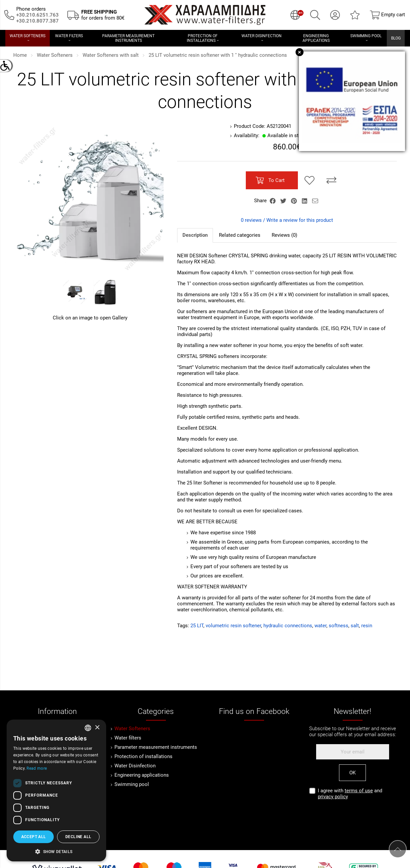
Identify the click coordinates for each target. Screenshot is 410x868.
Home (20, 55)
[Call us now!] (9, 15)
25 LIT (197, 626)
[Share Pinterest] (295, 201)
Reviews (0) (284, 235)
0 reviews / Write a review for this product (287, 220)
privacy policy (333, 797)
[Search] (315, 15)
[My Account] (335, 15)
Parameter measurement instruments (156, 747)
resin (367, 626)
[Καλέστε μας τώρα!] (37, 21)
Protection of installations (143, 756)
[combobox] (88, 728)
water (320, 626)
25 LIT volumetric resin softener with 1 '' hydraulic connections (218, 55)
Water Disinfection (135, 766)
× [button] (97, 728)
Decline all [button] (78, 837)
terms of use (359, 791)
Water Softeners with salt (111, 55)
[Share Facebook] (273, 201)
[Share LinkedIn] (305, 201)
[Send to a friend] (315, 201)
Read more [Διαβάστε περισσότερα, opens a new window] (37, 768)
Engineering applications (142, 775)
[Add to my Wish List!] (309, 180)
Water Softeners (55, 55)
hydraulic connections (288, 626)
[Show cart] (387, 15)
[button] (56, 851)
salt (355, 626)
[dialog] (56, 790)
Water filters (128, 738)
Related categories (240, 235)
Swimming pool (132, 784)
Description (195, 235)
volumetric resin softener (233, 626)
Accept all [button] (34, 837)
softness (339, 626)
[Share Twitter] (284, 201)
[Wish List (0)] (355, 15)
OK (352, 773)
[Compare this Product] (331, 180)
